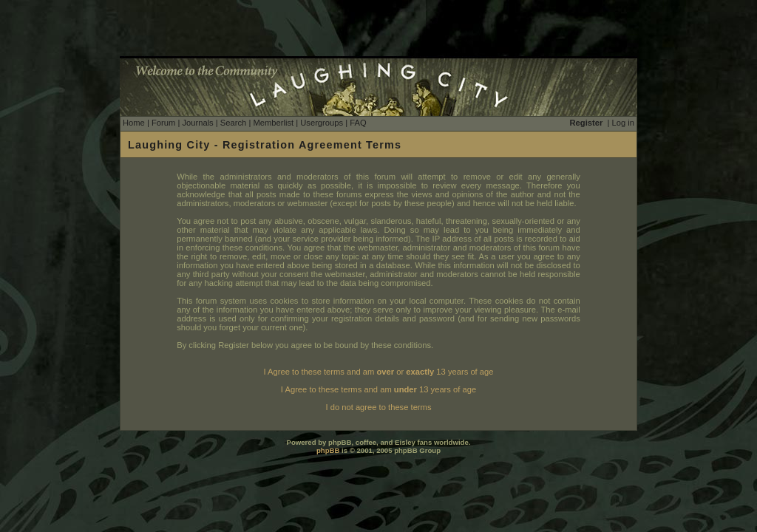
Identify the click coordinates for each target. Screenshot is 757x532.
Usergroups (322, 123)
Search (233, 123)
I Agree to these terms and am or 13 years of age (379, 372)
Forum (163, 123)
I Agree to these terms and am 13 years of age (378, 389)
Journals (197, 123)
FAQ (358, 123)
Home (134, 123)
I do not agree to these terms (378, 407)
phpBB (328, 450)
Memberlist (273, 123)
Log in (623, 123)
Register (587, 123)
